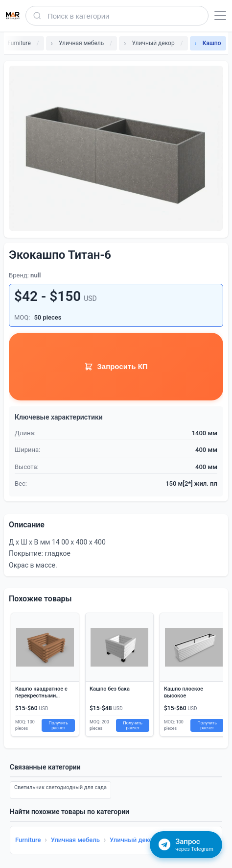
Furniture (28, 840)
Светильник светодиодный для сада (60, 787)
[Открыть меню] (220, 16)
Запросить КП (116, 367)
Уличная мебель (75, 840)
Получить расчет (58, 725)
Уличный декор (133, 840)
